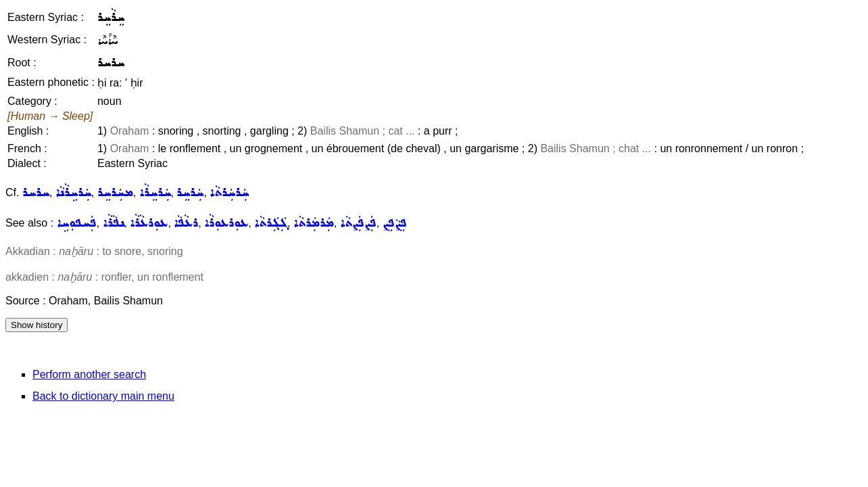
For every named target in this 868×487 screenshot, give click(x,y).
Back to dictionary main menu (103, 396)
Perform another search (89, 374)
